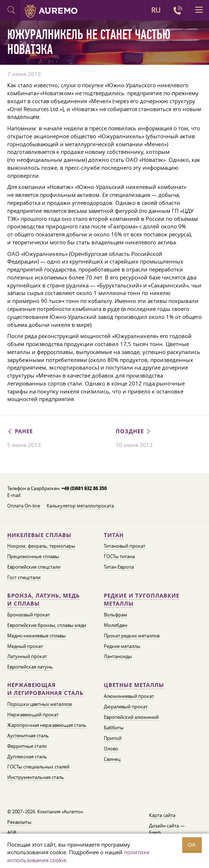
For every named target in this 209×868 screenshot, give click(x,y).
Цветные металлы (134, 685)
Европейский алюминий (131, 717)
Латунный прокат (27, 656)
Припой (113, 738)
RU (156, 10)
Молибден (116, 625)
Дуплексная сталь (27, 757)
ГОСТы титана (119, 556)
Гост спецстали (24, 577)
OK (192, 845)
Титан (114, 535)
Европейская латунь (30, 667)
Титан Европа (119, 567)
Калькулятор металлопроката (80, 506)
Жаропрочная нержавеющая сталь (47, 725)
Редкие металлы (122, 646)
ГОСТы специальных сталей (38, 767)
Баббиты (114, 728)
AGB (12, 833)
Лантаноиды (118, 656)
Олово (111, 749)
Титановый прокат (125, 546)
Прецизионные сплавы (33, 556)
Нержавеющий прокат (33, 715)
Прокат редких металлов (132, 636)
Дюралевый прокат (126, 707)
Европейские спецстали (34, 567)
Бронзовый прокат (29, 615)
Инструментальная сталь (36, 777)
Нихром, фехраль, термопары (41, 546)
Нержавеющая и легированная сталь (45, 689)
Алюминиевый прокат (129, 696)
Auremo (51, 11)
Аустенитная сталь (28, 736)
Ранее (20, 431)
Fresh (155, 833)
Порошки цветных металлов (39, 704)
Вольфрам (116, 615)
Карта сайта (162, 815)
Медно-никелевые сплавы (37, 636)
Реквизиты (19, 822)
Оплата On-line (24, 506)
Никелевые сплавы (39, 535)
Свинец (112, 759)
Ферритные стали (27, 746)
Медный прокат (25, 646)
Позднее (134, 431)
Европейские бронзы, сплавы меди (47, 625)
